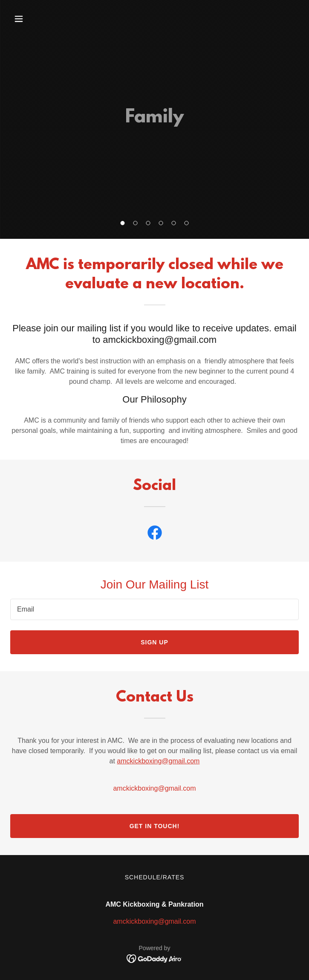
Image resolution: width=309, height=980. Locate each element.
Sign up (154, 642)
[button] (123, 223)
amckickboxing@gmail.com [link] (154, 788)
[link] (155, 534)
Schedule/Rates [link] (155, 877)
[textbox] (154, 609)
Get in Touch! (155, 826)
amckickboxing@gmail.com (158, 761)
